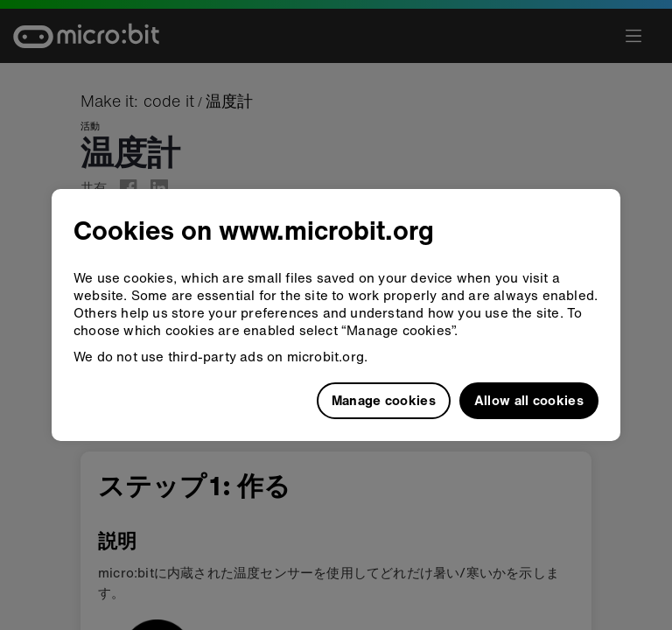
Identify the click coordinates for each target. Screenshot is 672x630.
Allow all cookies (529, 400)
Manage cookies (384, 400)
